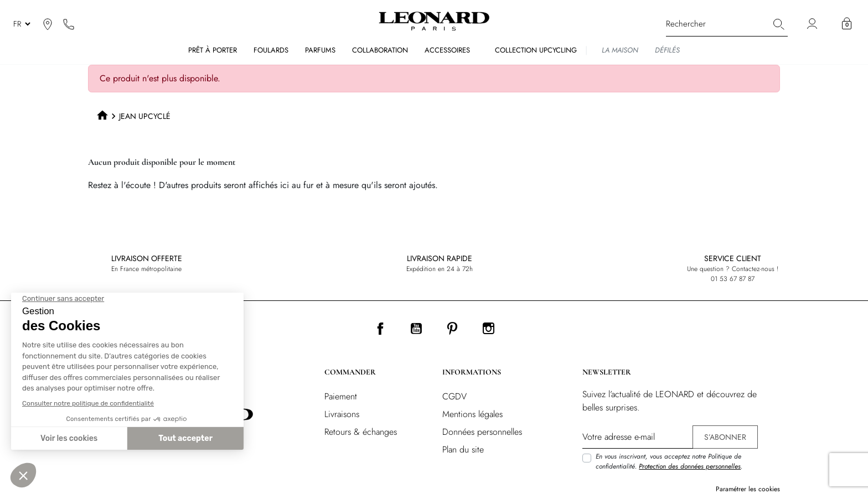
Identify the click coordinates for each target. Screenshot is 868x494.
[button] (847, 24)
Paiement (341, 396)
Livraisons (342, 414)
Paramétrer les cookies (748, 489)
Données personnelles (482, 432)
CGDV (454, 396)
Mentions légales (472, 414)
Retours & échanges (361, 432)
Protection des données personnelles (690, 466)
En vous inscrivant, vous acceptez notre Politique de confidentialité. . (669, 461)
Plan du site (463, 449)
